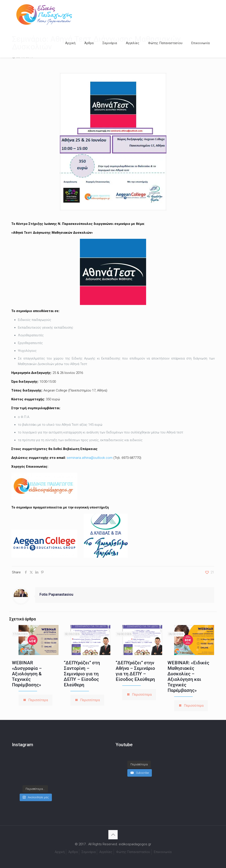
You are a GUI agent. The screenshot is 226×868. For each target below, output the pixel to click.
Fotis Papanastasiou (56, 594)
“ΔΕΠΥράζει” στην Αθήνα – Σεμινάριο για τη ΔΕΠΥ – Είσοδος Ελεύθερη (135, 671)
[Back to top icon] (113, 835)
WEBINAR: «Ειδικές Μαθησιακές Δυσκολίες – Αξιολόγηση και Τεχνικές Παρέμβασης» (188, 677)
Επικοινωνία (163, 852)
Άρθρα (73, 852)
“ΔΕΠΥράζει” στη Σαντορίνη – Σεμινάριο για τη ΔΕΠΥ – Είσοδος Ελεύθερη (82, 674)
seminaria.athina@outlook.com (90, 458)
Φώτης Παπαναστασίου (133, 852)
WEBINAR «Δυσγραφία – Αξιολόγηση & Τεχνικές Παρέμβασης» (27, 674)
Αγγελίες (106, 852)
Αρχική (60, 852)
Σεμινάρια (89, 852)
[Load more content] (139, 764)
